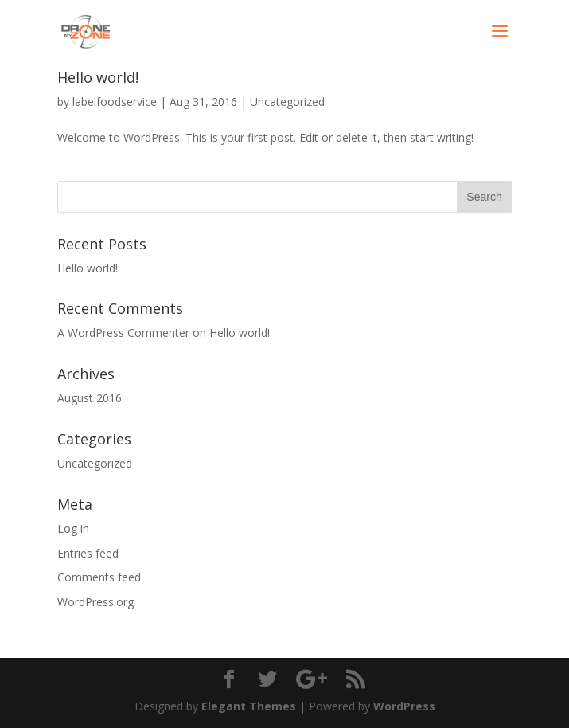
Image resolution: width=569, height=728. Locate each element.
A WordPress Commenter (123, 333)
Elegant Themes (249, 706)
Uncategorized (287, 102)
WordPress (404, 706)
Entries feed (88, 553)
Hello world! (98, 77)
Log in (73, 528)
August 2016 (90, 398)
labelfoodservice (115, 102)
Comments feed (99, 577)
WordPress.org (95, 602)
